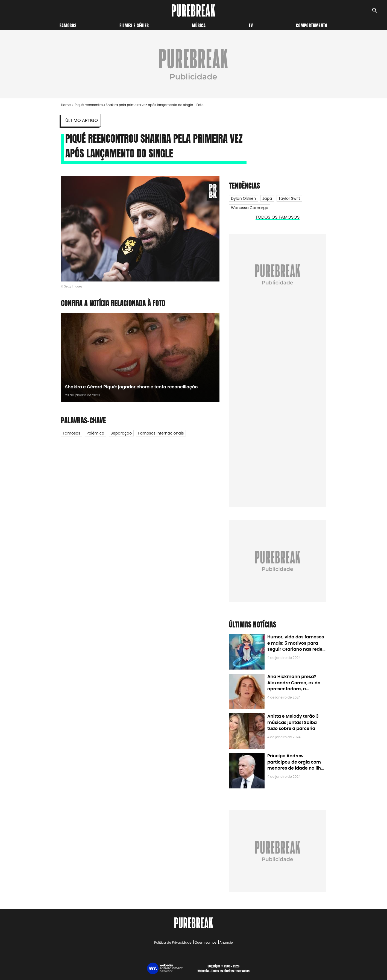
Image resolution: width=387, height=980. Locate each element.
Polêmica (96, 433)
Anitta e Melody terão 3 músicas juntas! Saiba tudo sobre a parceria (293, 722)
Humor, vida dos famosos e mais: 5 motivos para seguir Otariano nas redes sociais (296, 646)
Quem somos (206, 942)
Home (66, 105)
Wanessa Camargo (250, 208)
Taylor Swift (289, 198)
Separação (121, 433)
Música (199, 25)
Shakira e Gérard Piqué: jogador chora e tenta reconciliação (131, 387)
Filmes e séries (134, 25)
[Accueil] (193, 11)
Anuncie (226, 942)
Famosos (68, 25)
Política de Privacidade (173, 942)
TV (251, 25)
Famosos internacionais (161, 433)
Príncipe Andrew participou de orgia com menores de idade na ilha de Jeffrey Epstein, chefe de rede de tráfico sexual (296, 768)
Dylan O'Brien (244, 198)
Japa (267, 198)
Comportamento (312, 25)
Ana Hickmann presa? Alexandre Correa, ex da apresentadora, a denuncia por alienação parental (294, 689)
